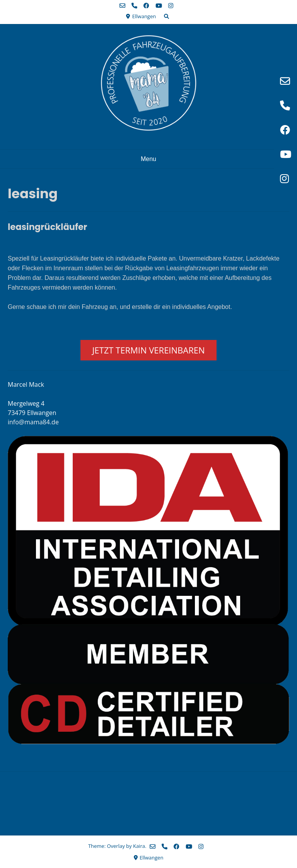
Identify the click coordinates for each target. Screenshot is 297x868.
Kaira (139, 846)
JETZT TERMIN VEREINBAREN (148, 350)
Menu (148, 159)
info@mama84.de (33, 422)
